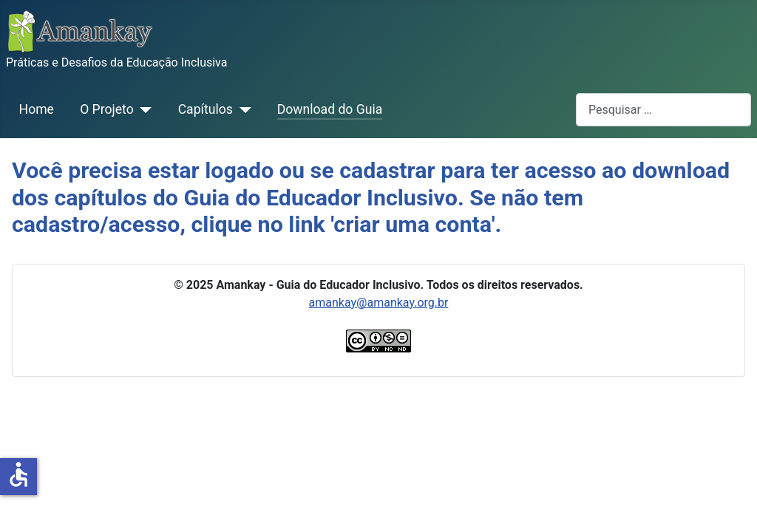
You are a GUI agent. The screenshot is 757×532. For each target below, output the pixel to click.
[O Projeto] (143, 109)
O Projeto (107, 109)
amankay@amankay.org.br (379, 303)
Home (37, 109)
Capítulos (206, 109)
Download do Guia (330, 109)
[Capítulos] (242, 109)
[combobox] (663, 110)
